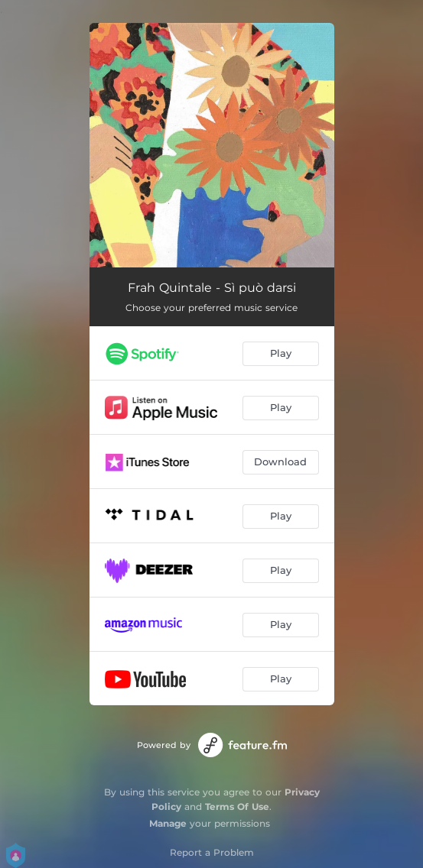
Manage (168, 823)
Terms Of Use (237, 806)
